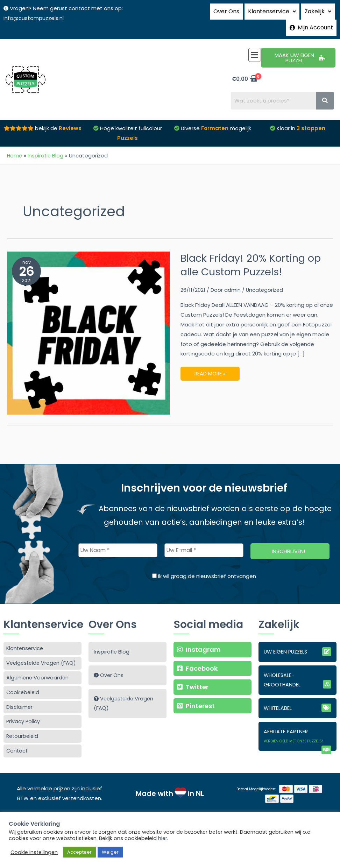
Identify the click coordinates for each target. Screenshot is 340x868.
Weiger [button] (110, 852)
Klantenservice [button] (272, 9)
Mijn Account (311, 18)
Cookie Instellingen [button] (34, 852)
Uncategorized (265, 277)
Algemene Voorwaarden (38, 666)
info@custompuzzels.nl (34, 18)
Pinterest (196, 694)
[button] (272, 9)
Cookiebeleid (23, 681)
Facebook (198, 656)
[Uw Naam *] (118, 538)
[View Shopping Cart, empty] (245, 66)
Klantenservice (26, 636)
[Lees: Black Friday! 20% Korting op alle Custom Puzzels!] (88, 320)
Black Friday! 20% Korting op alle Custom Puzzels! (253, 252)
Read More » (210, 359)
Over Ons (226, 9)
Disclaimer (20, 696)
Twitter (193, 675)
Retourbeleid (23, 726)
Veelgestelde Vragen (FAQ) (42, 651)
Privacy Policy (23, 711)
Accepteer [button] (79, 852)
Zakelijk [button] (318, 9)
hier (163, 838)
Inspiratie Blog (112, 639)
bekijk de (58, 116)
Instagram (199, 637)
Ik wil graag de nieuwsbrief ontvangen (204, 564)
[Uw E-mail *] (204, 538)
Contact (17, 741)
